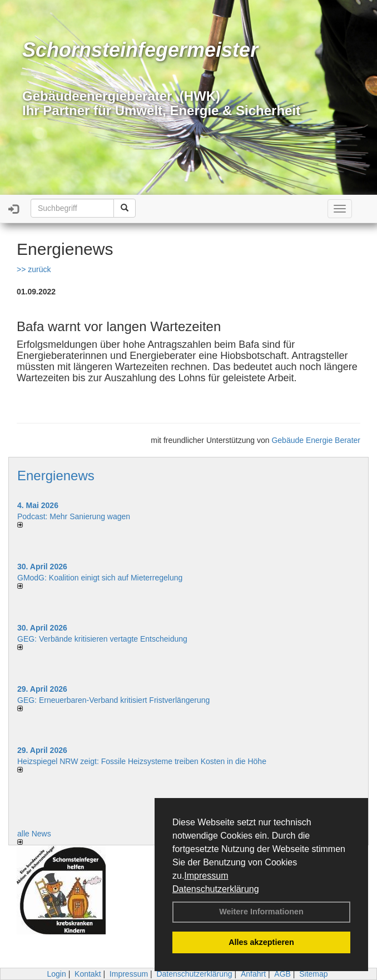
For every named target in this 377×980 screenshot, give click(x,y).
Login (56, 974)
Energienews (56, 476)
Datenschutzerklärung (216, 889)
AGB (282, 974)
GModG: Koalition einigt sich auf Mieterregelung (100, 578)
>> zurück (34, 269)
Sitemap (313, 974)
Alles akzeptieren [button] (261, 942)
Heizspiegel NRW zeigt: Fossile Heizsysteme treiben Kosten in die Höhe (142, 761)
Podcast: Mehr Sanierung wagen (74, 516)
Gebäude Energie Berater (316, 440)
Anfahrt (253, 974)
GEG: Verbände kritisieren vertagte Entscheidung (102, 639)
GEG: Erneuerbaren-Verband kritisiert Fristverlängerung (115, 700)
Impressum (206, 876)
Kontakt (88, 974)
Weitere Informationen (261, 912)
